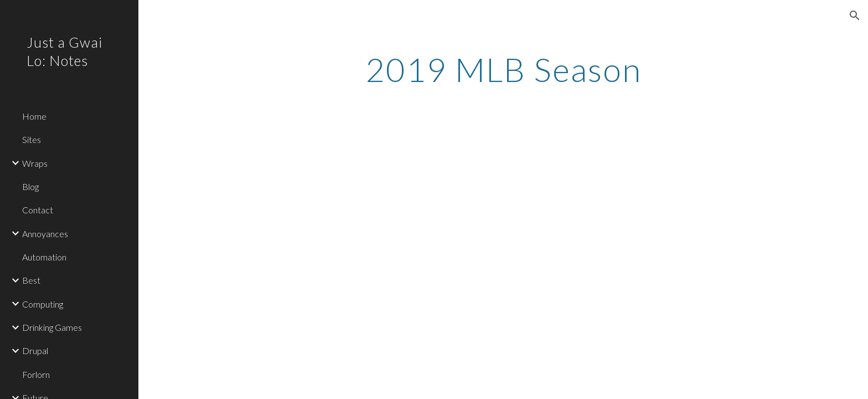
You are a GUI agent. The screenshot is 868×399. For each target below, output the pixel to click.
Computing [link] (43, 304)
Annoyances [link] (45, 234)
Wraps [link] (35, 163)
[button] (855, 16)
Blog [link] (30, 186)
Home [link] (34, 116)
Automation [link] (44, 257)
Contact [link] (38, 210)
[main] (503, 69)
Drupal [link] (35, 351)
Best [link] (31, 280)
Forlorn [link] (36, 374)
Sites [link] (32, 139)
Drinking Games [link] (52, 327)
